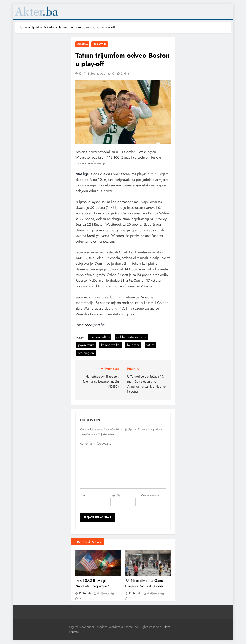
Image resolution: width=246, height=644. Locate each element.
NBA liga (82, 174)
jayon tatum (86, 345)
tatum (150, 345)
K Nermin (85, 593)
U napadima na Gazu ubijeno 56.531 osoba (144, 583)
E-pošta (115, 495)
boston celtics (100, 337)
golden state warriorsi (131, 337)
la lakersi (133, 345)
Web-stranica (150, 495)
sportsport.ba (94, 325)
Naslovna (100, 44)
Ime (82, 495)
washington (86, 353)
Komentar (96, 443)
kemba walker (111, 345)
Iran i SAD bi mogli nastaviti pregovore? (92, 583)
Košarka (82, 44)
